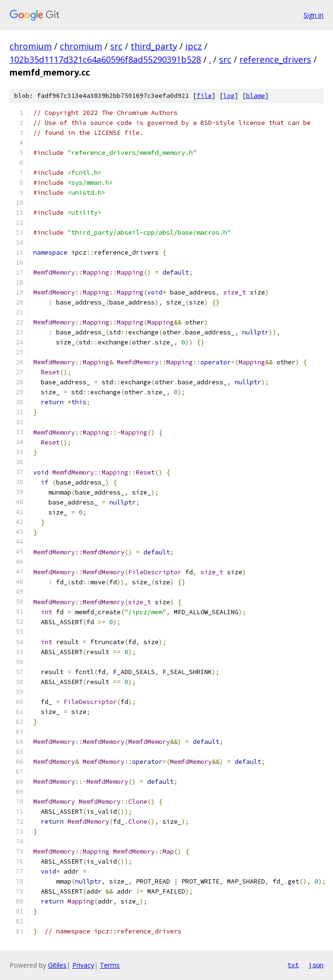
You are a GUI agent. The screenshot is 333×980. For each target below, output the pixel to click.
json (316, 965)
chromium (31, 46)
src (116, 46)
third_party (154, 46)
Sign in (314, 15)
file (204, 96)
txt (293, 965)
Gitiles (57, 965)
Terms (110, 965)
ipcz (194, 46)
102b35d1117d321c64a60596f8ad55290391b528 (105, 59)
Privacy (83, 965)
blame (256, 96)
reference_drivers (275, 59)
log (229, 96)
